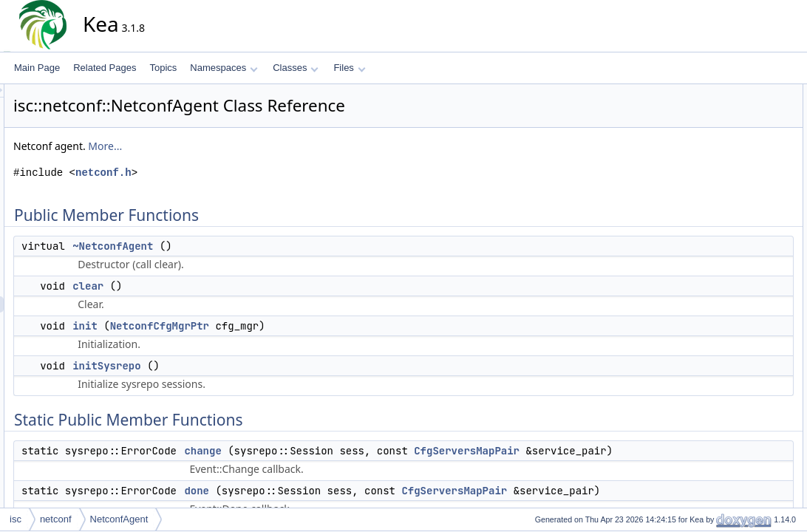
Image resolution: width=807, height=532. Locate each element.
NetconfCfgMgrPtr (293, 326)
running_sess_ (735, 434)
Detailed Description (733, 482)
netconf (56, 519)
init (218, 326)
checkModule (732, 271)
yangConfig (728, 385)
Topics (163, 68)
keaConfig (726, 320)
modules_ (725, 417)
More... (238, 146)
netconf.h (236, 173)
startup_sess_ (733, 450)
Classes (296, 68)
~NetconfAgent (246, 246)
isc (16, 519)
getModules (729, 304)
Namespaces (224, 68)
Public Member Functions (744, 92)
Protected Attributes (733, 401)
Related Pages (105, 68)
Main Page (37, 68)
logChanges (729, 222)
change (336, 451)
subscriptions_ (734, 466)
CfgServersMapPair (600, 451)
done (330, 507)
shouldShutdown (739, 336)
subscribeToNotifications (753, 369)
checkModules (734, 287)
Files (349, 68)
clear (221, 286)
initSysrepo (239, 366)
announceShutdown (745, 255)
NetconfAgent (119, 519)
